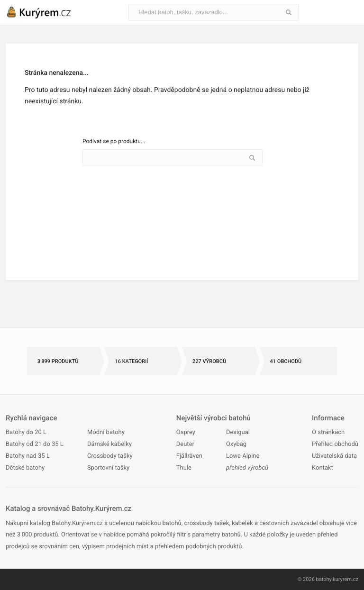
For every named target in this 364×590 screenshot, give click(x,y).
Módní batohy (106, 432)
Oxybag (236, 444)
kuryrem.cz (346, 579)
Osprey (186, 432)
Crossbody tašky (110, 456)
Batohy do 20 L (26, 432)
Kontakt (323, 468)
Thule (184, 468)
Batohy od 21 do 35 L (35, 444)
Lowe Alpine (243, 456)
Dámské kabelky (109, 444)
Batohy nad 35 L (28, 456)
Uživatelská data (334, 456)
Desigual (238, 432)
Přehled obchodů (335, 444)
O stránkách (328, 432)
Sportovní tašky (108, 468)
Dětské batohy (25, 468)
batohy (324, 579)
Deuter (185, 444)
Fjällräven (189, 456)
